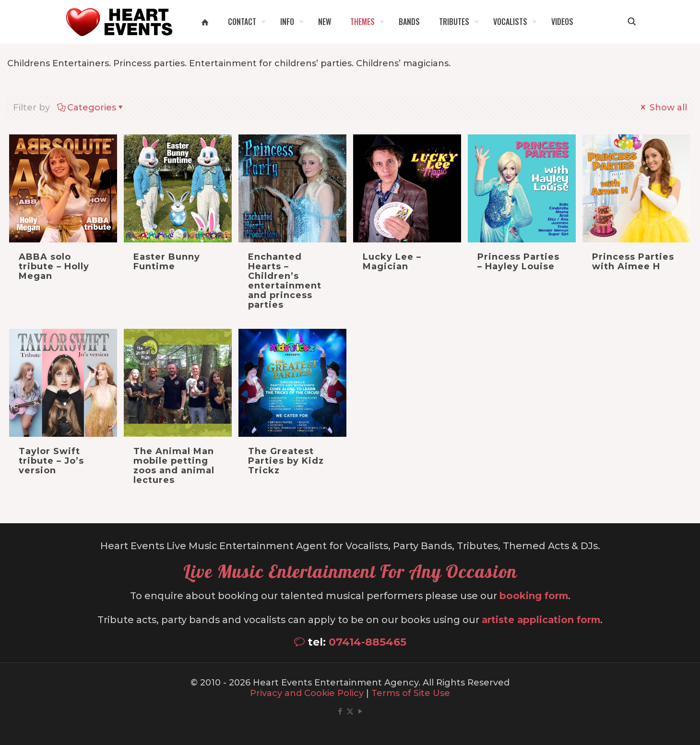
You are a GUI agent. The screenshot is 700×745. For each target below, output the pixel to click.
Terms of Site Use (411, 693)
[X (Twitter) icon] (350, 711)
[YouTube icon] (360, 711)
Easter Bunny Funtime (167, 262)
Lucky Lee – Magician (392, 262)
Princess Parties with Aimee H (633, 262)
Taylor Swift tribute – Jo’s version (51, 461)
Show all (663, 108)
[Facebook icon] (340, 711)
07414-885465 (368, 642)
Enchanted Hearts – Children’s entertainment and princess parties (285, 281)
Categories (91, 108)
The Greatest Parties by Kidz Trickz (286, 461)
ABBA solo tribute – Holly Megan (54, 266)
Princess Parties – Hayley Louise (518, 262)
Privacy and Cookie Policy (307, 693)
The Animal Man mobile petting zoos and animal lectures (174, 466)
